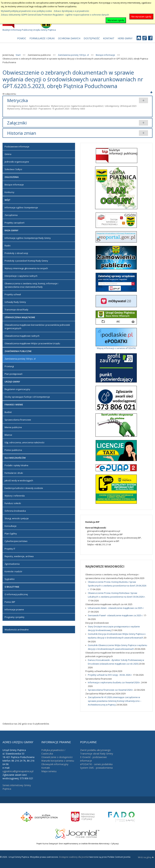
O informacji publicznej (16, 594)
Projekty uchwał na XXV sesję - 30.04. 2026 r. (110, 675)
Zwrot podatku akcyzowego (95, 750)
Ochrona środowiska (15, 511)
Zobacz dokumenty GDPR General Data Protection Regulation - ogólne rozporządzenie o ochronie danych (55, 15)
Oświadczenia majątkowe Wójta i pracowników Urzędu (32, 343)
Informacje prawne (14, 609)
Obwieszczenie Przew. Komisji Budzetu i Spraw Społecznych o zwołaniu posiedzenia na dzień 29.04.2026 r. (117, 586)
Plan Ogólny (11, 534)
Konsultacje (11, 526)
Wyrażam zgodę (116, 20)
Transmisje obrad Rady (16, 310)
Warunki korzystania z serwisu (58, 761)
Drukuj (151, 92)
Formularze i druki (14, 473)
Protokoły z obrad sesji (16, 253)
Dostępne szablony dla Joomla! (74, 857)
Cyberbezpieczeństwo (16, 541)
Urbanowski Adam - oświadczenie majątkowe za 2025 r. (116, 608)
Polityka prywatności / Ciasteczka (53, 752)
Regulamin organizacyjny (17, 389)
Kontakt (46, 768)
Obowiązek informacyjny (55, 764)
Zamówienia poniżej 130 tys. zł (20, 359)
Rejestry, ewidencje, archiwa (19, 556)
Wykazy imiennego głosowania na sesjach (26, 268)
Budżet (8, 412)
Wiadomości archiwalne (17, 630)
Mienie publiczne (13, 427)
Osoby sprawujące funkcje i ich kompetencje (27, 397)
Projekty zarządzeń (15, 223)
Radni (8, 246)
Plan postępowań (13, 374)
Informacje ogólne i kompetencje (21, 207)
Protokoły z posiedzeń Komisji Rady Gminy (26, 261)
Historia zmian (22, 133)
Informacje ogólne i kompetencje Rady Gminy (28, 238)
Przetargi (9, 366)
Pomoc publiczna (13, 450)
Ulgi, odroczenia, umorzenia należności (24, 442)
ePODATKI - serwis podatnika (96, 764)
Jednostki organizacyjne (17, 162)
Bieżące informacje (14, 185)
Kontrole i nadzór (13, 571)
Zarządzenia (11, 215)
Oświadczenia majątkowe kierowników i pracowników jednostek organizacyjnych (37, 327)
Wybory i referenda (15, 496)
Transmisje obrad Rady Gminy (97, 754)
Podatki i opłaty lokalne (16, 465)
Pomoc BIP (10, 602)
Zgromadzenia (12, 564)
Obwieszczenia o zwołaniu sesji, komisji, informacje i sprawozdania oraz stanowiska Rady (31, 285)
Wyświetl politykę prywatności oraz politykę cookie (26, 11)
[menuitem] (22, 38)
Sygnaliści (10, 579)
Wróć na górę (146, 857)
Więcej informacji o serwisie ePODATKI (116, 348)
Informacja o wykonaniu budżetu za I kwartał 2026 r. (115, 682)
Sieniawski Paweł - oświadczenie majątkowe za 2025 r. (116, 615)
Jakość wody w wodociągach (19, 480)
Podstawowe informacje (17, 147)
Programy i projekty (15, 617)
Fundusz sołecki (13, 503)
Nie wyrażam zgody (141, 17)
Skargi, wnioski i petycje (17, 518)
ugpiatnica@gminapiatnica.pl (18, 771)
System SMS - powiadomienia (96, 768)
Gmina (8, 154)
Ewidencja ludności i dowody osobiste (24, 488)
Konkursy (9, 192)
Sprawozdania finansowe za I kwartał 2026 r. (111, 690)
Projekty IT (10, 549)
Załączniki (17, 123)
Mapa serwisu (49, 771)
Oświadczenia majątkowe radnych (22, 336)
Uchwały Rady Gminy (15, 302)
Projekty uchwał (13, 294)
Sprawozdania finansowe (18, 420)
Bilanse (8, 435)
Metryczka (17, 100)
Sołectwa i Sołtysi (13, 169)
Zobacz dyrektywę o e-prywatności (71, 11)
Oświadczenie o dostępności (57, 757)
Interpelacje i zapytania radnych (21, 276)
